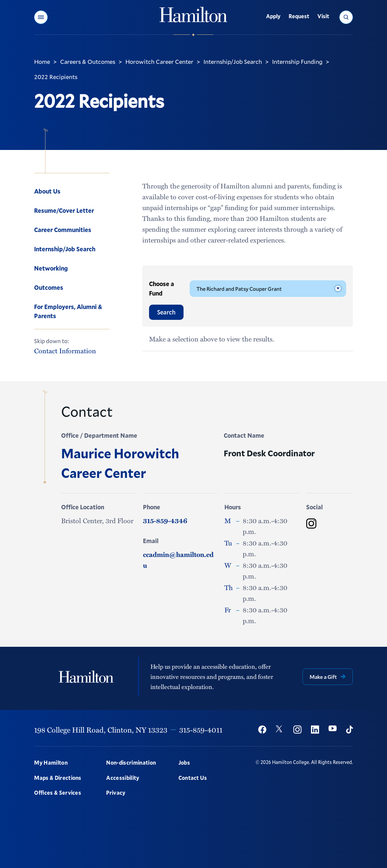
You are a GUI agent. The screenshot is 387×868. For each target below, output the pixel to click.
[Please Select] (268, 289)
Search (166, 312)
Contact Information (65, 351)
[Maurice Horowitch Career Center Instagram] (311, 524)
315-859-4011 (201, 730)
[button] (41, 17)
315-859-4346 (165, 520)
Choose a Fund (162, 288)
